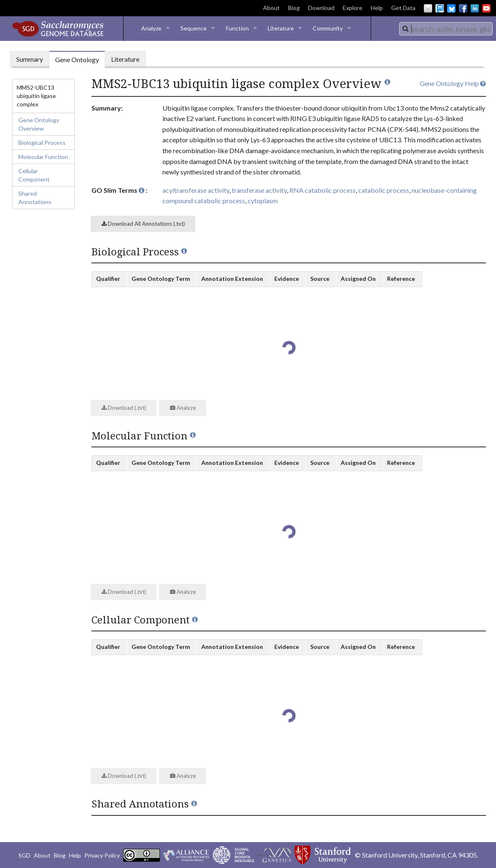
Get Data (403, 8)
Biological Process (42, 143)
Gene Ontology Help (453, 83)
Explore (353, 8)
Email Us (428, 8)
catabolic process (384, 190)
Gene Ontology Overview (39, 124)
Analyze (151, 28)
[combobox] (446, 29)
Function (237, 28)
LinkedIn (475, 8)
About (271, 8)
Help (377, 8)
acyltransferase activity (196, 190)
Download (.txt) (124, 408)
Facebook (463, 8)
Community (328, 28)
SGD (24, 855)
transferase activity (259, 190)
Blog (294, 8)
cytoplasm (263, 201)
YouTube (486, 8)
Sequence (194, 28)
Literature (281, 28)
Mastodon (440, 8)
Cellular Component (34, 175)
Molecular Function (43, 157)
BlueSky (451, 8)
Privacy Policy (102, 855)
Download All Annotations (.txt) (143, 224)
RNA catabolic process (323, 190)
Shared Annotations (35, 198)
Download (321, 8)
